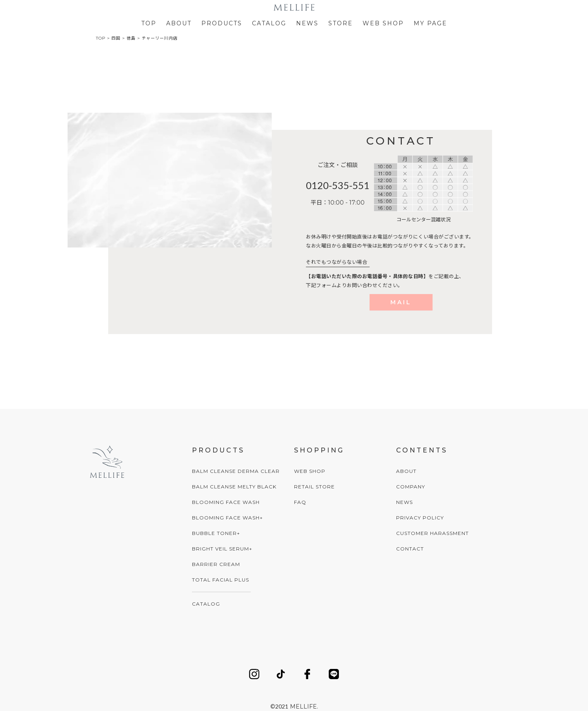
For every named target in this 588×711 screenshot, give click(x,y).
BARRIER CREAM (216, 564)
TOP (149, 23)
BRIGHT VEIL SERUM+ (222, 549)
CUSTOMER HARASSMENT (432, 533)
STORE (341, 23)
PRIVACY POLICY (420, 518)
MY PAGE (430, 23)
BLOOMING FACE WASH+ (227, 518)
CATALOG (269, 23)
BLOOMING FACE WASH (226, 502)
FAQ (300, 502)
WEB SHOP (383, 23)
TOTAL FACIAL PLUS (220, 580)
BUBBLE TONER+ (216, 533)
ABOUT (179, 23)
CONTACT (410, 549)
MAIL (401, 302)
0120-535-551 (338, 185)
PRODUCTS (222, 23)
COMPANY (411, 487)
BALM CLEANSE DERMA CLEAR (236, 471)
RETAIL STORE (314, 487)
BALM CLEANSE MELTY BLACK (234, 487)
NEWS (307, 23)
